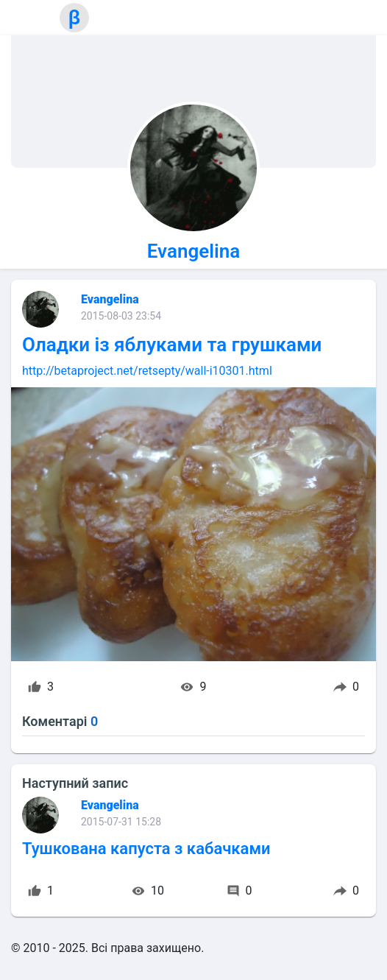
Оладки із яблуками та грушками (172, 345)
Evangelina (193, 251)
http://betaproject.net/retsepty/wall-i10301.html (147, 371)
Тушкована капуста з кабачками (146, 849)
